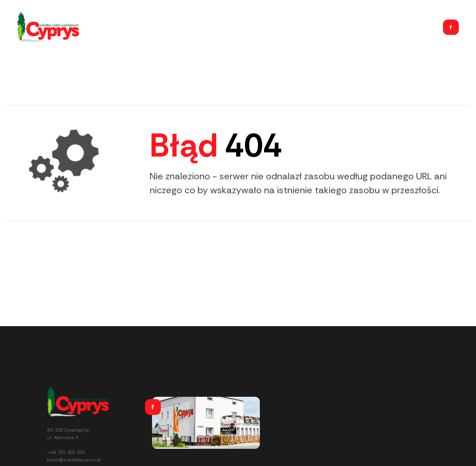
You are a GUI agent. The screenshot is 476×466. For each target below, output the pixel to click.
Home (317, 27)
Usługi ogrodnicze (379, 27)
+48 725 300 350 (66, 452)
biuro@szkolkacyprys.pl (74, 460)
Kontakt (419, 27)
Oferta (340, 27)
